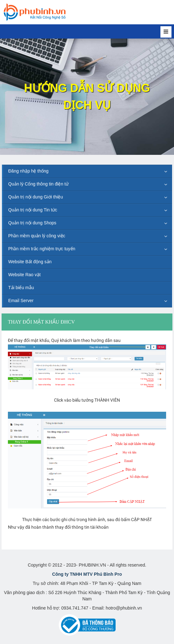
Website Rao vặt (24, 275)
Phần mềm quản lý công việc (37, 236)
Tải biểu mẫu (21, 288)
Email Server (21, 301)
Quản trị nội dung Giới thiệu (36, 197)
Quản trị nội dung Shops (32, 223)
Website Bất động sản (30, 262)
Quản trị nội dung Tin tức (33, 210)
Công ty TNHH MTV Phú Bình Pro (87, 574)
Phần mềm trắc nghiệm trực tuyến (42, 249)
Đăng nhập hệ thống (28, 171)
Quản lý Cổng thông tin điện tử (38, 184)
